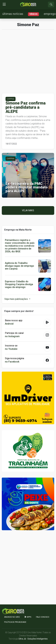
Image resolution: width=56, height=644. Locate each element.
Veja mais (28, 210)
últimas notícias (13, 14)
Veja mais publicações (18, 299)
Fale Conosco (43, 617)
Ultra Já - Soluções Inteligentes (33, 639)
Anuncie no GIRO (12, 617)
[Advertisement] (28, 63)
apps (28, 617)
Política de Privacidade (15, 622)
